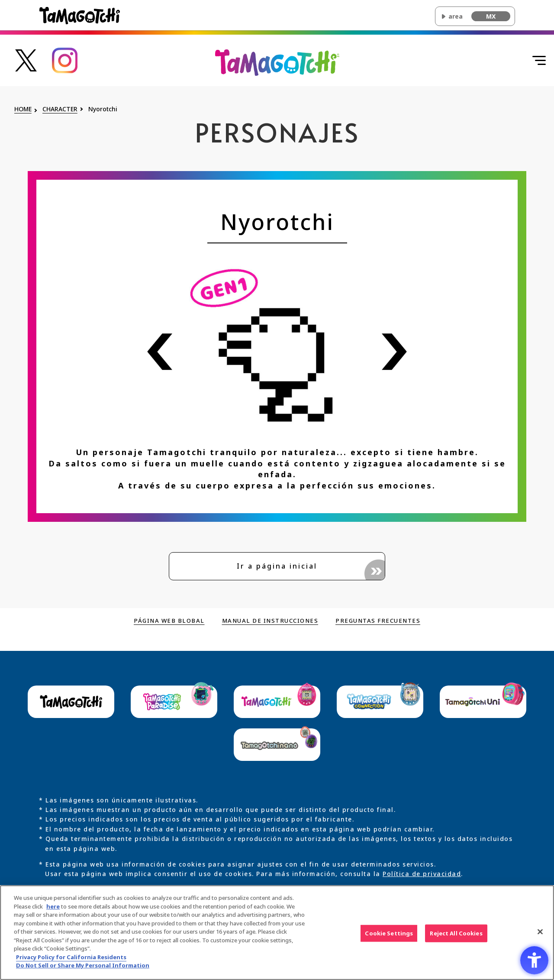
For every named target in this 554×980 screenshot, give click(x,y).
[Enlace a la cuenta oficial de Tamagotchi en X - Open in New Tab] (26, 60)
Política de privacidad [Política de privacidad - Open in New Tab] (422, 874)
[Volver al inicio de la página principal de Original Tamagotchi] (277, 62)
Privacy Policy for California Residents (71, 961)
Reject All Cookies (456, 937)
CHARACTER (60, 109)
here (53, 910)
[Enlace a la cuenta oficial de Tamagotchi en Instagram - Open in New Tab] (65, 60)
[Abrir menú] (530, 61)
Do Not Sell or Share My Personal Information (83, 969)
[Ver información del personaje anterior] (160, 352)
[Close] (540, 935)
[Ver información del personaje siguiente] (394, 352)
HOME (23, 109)
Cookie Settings (389, 937)
